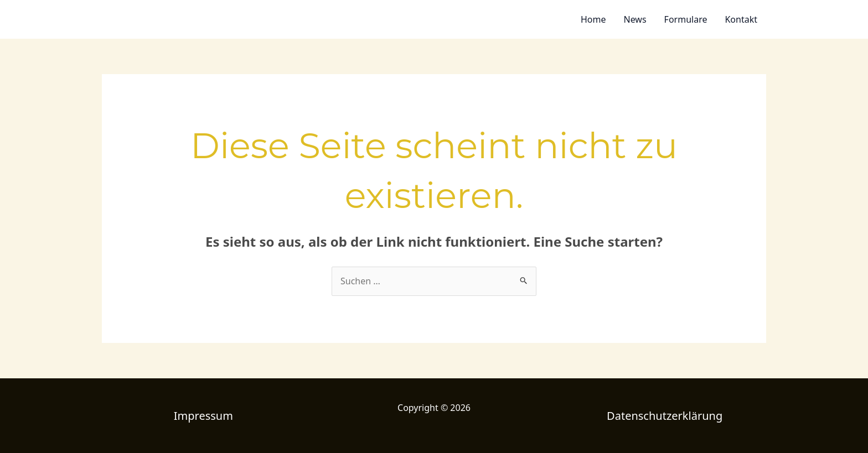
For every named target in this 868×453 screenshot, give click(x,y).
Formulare (686, 19)
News (635, 19)
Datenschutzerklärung (665, 416)
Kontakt (741, 19)
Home (593, 19)
